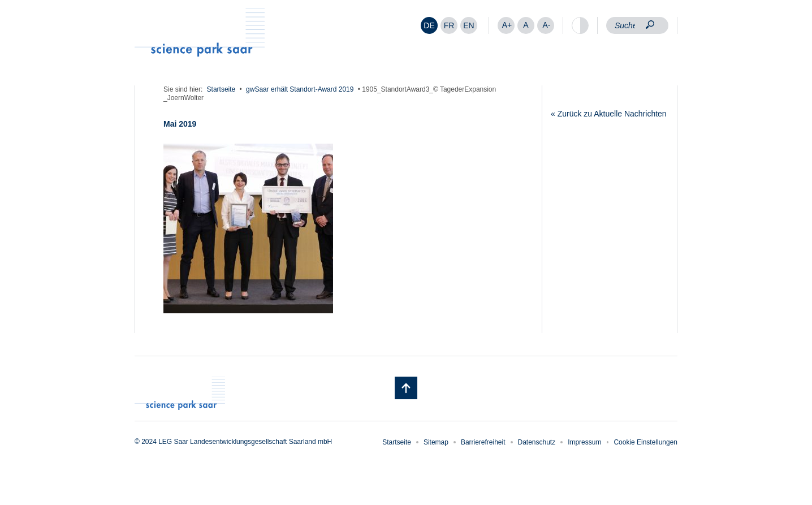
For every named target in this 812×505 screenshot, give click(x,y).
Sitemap (436, 442)
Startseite (221, 89)
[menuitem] (429, 25)
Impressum (584, 442)
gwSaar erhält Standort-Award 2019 (300, 89)
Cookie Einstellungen (645, 442)
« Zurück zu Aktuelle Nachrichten (609, 114)
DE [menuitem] (429, 25)
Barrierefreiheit (483, 442)
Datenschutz (537, 442)
